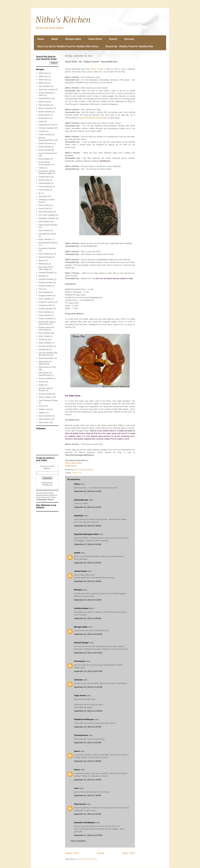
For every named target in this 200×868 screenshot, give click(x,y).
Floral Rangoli (44, 183)
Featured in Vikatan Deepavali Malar (47, 172)
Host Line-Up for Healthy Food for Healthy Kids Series (68, 46)
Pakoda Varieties (46, 282)
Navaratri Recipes (46, 272)
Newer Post (72, 853)
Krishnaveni (79, 661)
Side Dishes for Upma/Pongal (45, 374)
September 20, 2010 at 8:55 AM (88, 618)
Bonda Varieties (45, 112)
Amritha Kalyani (81, 608)
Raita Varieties (45, 315)
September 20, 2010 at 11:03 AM (88, 711)
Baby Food (43, 102)
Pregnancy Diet (45, 305)
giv (40, 193)
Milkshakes (43, 264)
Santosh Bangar (81, 643)
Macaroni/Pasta (45, 257)
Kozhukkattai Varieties (48, 243)
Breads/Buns (44, 118)
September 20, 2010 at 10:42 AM (88, 653)
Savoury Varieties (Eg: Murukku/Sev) (48, 354)
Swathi (77, 553)
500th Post (43, 83)
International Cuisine (47, 234)
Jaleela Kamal (80, 571)
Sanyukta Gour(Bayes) (84, 822)
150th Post (43, 73)
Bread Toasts (44, 115)
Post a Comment (78, 841)
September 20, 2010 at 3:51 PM (88, 743)
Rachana (78, 590)
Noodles (42, 276)
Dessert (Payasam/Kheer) (46, 139)
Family (41, 168)
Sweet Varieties (45, 397)
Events (113, 39)
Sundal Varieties (45, 394)
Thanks (42, 406)
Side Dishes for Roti (47, 367)
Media (41, 260)
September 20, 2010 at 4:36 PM (88, 780)
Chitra (77, 484)
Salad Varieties (45, 343)
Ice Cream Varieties (47, 215)
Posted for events (46, 302)
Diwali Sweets (45, 147)
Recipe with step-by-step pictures (47, 323)
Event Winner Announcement (45, 163)
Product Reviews (46, 309)
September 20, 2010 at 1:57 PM (88, 727)
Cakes (41, 121)
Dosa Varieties (45, 150)
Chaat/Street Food (46, 125)
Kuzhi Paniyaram (46, 254)
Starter (41, 385)
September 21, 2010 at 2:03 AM (88, 814)
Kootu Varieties (45, 239)
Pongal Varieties (45, 295)
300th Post (43, 76)
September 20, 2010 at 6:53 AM (88, 563)
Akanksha (79, 516)
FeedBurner (47, 485)
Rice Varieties (44, 333)
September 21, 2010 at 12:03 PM (88, 835)
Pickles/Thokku (45, 286)
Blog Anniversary (46, 108)
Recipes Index (73, 39)
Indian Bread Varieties (48, 225)
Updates (42, 413)
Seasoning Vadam (46, 358)
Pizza (41, 289)
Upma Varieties (45, 416)
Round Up (43, 339)
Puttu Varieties (45, 312)
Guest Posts (95, 39)
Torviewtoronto (81, 735)
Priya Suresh (80, 804)
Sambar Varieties (46, 346)
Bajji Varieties (44, 105)
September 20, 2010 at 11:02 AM (88, 687)
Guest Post (77, 473)
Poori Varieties (45, 299)
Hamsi (77, 751)
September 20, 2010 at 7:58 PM (88, 795)
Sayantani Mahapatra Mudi (86, 534)
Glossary (129, 39)
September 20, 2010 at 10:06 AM (88, 634)
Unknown (78, 680)
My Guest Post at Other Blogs (46, 268)
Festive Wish (44, 180)
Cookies (42, 131)
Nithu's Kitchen (63, 19)
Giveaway (43, 196)
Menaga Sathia (81, 627)
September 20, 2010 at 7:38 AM (88, 581)
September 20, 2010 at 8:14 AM (88, 600)
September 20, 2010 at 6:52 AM (88, 544)
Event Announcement (48, 153)
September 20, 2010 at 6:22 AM (88, 507)
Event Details (44, 159)
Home (41, 39)
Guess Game (44, 205)
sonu (76, 788)
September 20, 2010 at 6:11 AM (88, 491)
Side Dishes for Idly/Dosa (45, 363)
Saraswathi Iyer (81, 500)
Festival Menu (45, 177)
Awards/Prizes (45, 98)
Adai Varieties (44, 86)
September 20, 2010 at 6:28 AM (88, 526)
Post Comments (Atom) (87, 859)
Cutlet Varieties (45, 134)
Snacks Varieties (46, 378)
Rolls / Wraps (44, 336)
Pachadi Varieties (46, 279)
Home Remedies (46, 212)
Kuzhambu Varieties (47, 248)
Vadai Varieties (45, 419)
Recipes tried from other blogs (46, 329)
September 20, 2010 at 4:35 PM (88, 761)
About (55, 39)
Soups (41, 382)
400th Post (43, 80)
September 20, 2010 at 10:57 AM (88, 671)
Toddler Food (44, 409)
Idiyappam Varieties (47, 218)
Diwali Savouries (46, 143)
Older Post (129, 853)
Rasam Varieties (45, 319)
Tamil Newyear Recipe (48, 400)
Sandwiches (44, 349)
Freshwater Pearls (45, 500)
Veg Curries (44, 422)
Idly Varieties (44, 222)
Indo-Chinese (44, 230)
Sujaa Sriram (80, 695)
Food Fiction (44, 190)
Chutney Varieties (46, 128)
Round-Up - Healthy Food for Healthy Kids (129, 46)
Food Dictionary (45, 186)
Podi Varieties (44, 292)
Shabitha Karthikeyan (84, 719)
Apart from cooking (47, 89)
